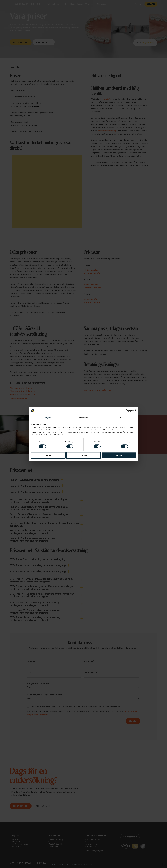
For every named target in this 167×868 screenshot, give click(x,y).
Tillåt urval (83, 455)
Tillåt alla (119, 455)
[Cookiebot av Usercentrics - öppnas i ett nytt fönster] (125, 411)
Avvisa (48, 455)
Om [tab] (120, 418)
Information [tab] (83, 418)
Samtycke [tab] (47, 418)
